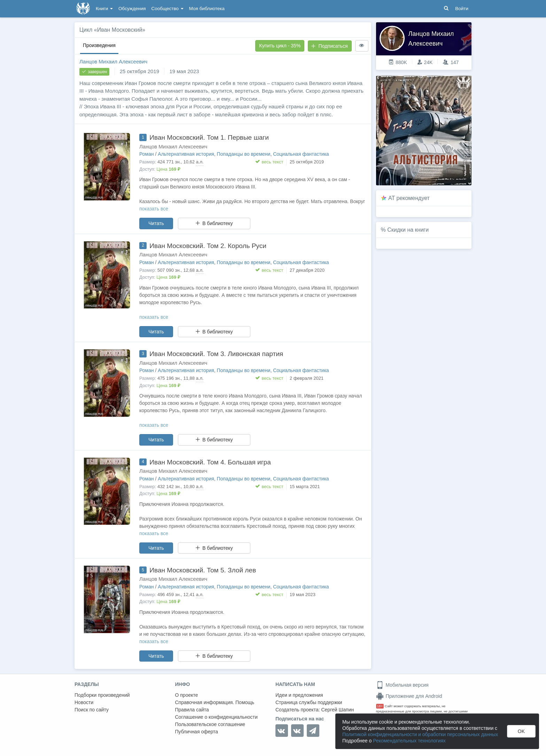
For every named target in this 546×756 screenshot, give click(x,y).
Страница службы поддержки (309, 702)
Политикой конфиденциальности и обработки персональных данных (420, 734)
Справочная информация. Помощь (215, 702)
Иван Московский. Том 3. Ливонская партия (216, 354)
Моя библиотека (207, 9)
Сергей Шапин (337, 710)
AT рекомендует (409, 198)
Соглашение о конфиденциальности (216, 717)
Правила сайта (192, 710)
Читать (156, 223)
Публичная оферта (197, 732)
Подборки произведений (102, 695)
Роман (147, 154)
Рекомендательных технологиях (409, 741)
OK (521, 731)
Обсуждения (132, 9)
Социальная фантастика (301, 154)
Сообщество (167, 9)
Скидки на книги (408, 230)
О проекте (187, 695)
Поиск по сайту (92, 710)
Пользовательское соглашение (210, 724)
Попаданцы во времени (244, 154)
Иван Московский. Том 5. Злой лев (203, 570)
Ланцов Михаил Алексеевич (113, 61)
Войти (462, 9)
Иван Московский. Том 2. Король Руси (208, 246)
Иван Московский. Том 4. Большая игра (210, 462)
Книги (104, 9)
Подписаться (329, 46)
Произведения (99, 45)
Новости (84, 702)
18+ (380, 706)
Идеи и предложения (299, 695)
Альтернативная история (186, 154)
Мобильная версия (402, 685)
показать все (154, 209)
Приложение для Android (409, 696)
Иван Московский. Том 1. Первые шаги (209, 137)
